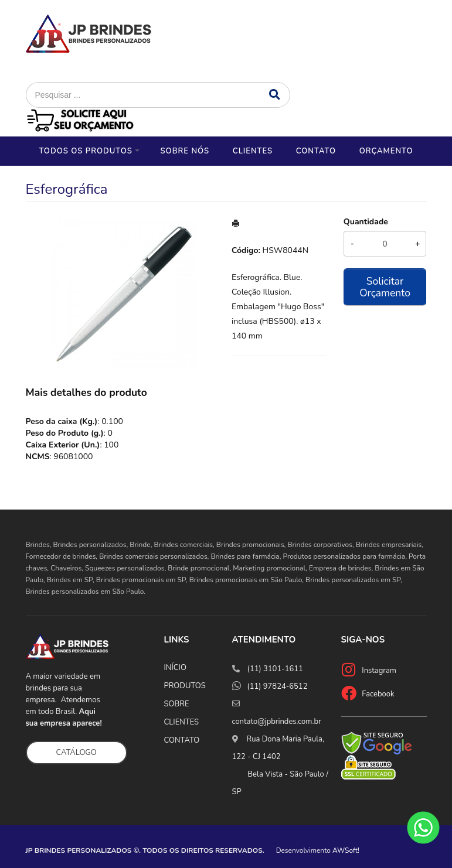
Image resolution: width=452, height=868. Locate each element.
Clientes (253, 151)
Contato (316, 151)
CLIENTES (182, 722)
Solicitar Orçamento (385, 287)
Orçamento (386, 151)
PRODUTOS (185, 686)
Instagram (379, 671)
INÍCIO (175, 668)
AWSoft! (346, 850)
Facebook (378, 694)
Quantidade (366, 222)
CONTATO (182, 740)
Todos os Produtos (85, 151)
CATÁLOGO (77, 753)
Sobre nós (185, 151)
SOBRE (177, 704)
